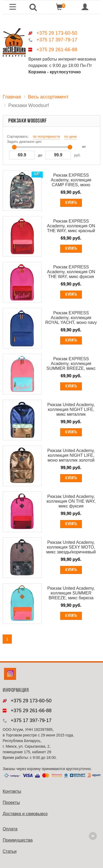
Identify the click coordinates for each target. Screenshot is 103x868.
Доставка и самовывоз (25, 814)
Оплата (10, 829)
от (84, 147)
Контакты (12, 791)
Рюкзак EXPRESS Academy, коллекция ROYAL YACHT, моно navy (71, 318)
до (40, 155)
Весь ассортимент (48, 97)
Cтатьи (10, 851)
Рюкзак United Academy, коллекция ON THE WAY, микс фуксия (71, 501)
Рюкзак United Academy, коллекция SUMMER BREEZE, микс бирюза (71, 593)
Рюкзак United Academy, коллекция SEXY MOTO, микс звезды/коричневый (71, 547)
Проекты (11, 802)
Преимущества (18, 840)
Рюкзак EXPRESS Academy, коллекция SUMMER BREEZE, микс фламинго (71, 364)
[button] (33, 7)
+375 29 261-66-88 (57, 50)
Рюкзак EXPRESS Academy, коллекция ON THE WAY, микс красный (71, 226)
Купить (71, 203)
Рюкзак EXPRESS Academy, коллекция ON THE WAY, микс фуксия (71, 272)
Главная (12, 97)
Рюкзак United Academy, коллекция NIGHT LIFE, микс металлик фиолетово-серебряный (71, 410)
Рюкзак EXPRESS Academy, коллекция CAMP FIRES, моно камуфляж (71, 180)
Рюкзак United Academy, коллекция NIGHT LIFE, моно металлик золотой (71, 455)
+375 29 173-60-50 (57, 33)
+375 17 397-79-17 (57, 40)
